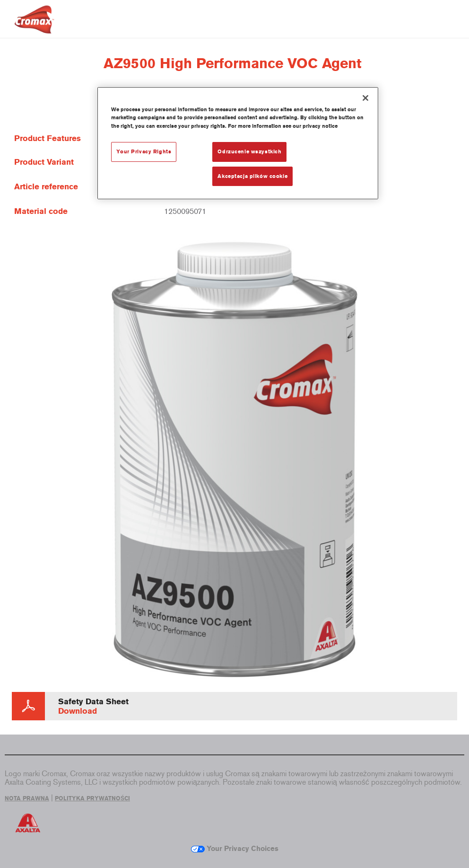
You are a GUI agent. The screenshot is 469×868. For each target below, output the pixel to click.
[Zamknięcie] (365, 98)
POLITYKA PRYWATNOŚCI (92, 798)
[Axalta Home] (34, 27)
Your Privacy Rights (144, 151)
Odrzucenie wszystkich (249, 151)
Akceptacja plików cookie (252, 176)
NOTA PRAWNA (27, 798)
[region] (238, 143)
